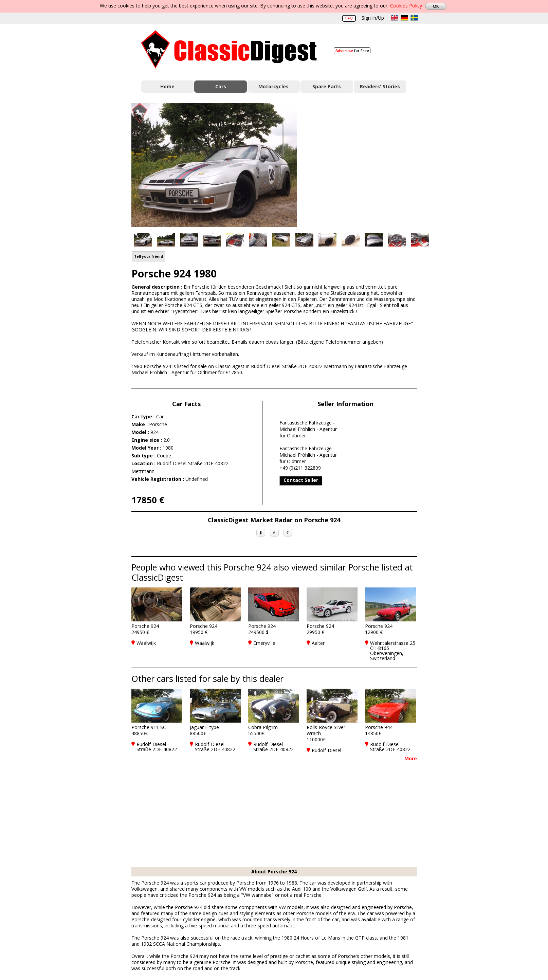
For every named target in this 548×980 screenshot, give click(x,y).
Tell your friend (149, 256)
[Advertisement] (364, 164)
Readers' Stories (380, 86)
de (404, 18)
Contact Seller (301, 480)
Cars (221, 86)
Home (167, 86)
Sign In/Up (373, 18)
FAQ (349, 18)
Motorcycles (273, 86)
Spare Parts (327, 86)
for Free (352, 50)
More (411, 758)
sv (414, 18)
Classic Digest (229, 49)
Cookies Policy (406, 6)
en (395, 18)
